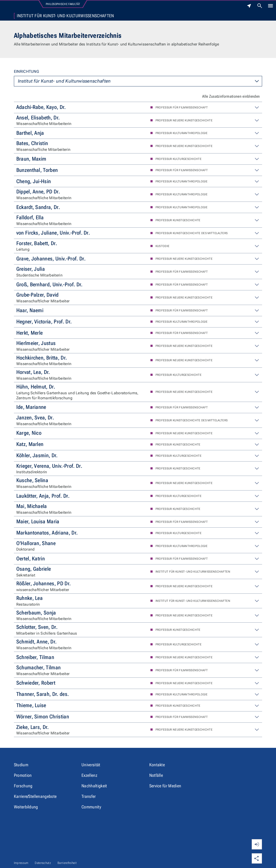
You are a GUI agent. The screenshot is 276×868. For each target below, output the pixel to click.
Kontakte (157, 765)
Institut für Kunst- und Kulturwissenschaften (65, 16)
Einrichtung (27, 71)
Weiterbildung (26, 807)
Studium (21, 765)
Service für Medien (165, 786)
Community (91, 807)
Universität (91, 765)
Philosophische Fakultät (63, 4)
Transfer (89, 796)
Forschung (23, 786)
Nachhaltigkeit (94, 786)
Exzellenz (89, 775)
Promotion (23, 775)
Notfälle (156, 775)
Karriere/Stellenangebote (35, 796)
